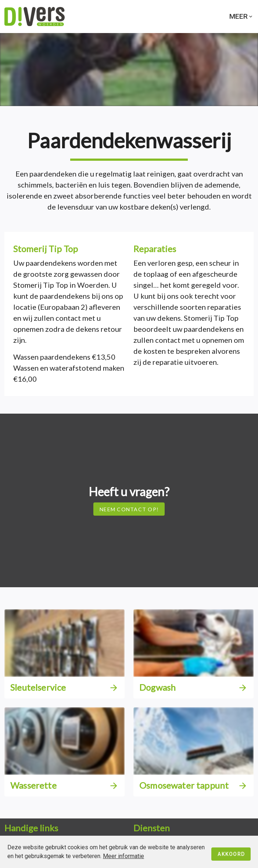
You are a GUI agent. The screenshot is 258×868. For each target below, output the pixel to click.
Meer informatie (123, 856)
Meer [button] (241, 16)
